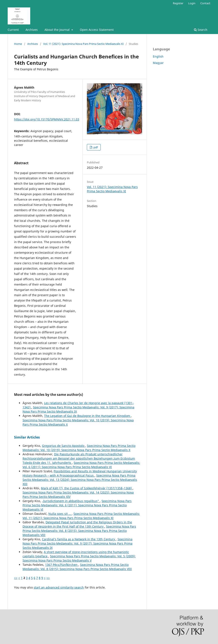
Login (192, 3)
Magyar (158, 63)
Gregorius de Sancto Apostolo (64, 446)
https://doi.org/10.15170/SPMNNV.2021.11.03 (47, 119)
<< (16, 578)
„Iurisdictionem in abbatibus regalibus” (71, 501)
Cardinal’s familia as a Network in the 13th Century (79, 539)
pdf (95, 147)
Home (18, 44)
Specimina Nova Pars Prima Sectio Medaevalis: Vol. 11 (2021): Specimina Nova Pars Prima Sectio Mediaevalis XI (81, 516)
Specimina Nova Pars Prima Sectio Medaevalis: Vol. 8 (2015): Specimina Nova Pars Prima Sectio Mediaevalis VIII (79, 531)
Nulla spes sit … (60, 514)
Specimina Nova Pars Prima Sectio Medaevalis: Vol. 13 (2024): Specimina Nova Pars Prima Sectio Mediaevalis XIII (80, 480)
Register (178, 3)
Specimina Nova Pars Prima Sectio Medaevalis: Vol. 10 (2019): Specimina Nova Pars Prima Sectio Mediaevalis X (79, 448)
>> (48, 578)
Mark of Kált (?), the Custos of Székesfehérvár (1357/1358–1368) (87, 488)
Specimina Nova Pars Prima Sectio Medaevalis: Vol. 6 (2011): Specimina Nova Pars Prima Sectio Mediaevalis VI (81, 465)
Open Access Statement (97, 30)
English (158, 56)
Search (201, 30)
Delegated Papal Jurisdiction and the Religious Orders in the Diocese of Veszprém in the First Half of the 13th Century (77, 524)
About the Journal (57, 30)
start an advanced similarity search (59, 587)
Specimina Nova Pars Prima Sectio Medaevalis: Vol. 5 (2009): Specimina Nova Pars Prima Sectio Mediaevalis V (79, 558)
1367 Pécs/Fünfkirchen (62, 565)
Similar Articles (27, 437)
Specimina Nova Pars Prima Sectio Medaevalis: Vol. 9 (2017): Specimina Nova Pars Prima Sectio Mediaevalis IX (77, 543)
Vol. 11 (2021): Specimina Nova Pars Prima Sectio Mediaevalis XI (83, 44)
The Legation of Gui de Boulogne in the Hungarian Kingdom (87, 416)
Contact (205, 3)
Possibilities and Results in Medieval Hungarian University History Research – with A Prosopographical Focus (80, 473)
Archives (32, 30)
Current (13, 30)
